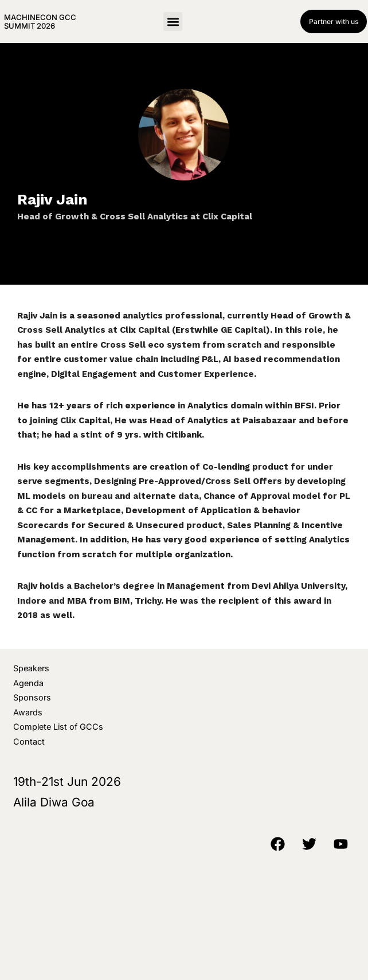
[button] (173, 21)
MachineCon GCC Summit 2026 (40, 21)
